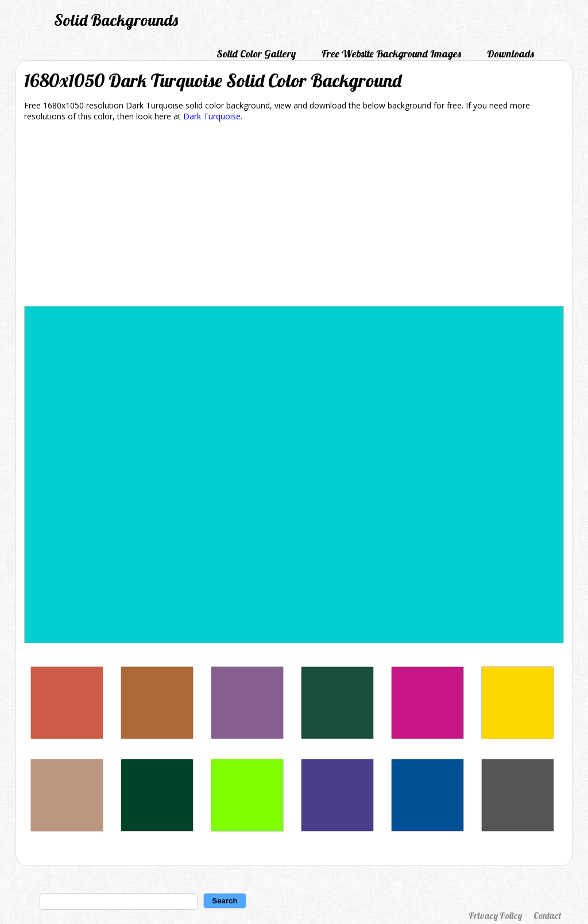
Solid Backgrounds (116, 20)
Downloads (510, 54)
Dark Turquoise (212, 116)
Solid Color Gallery (256, 54)
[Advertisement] (294, 216)
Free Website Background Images (391, 54)
